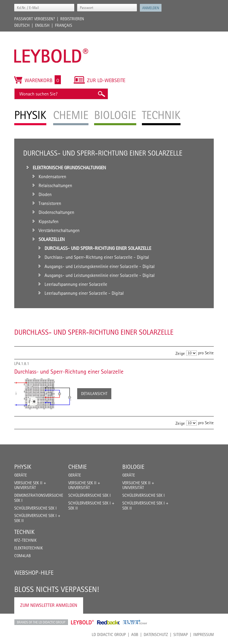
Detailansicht (94, 394)
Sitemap (181, 634)
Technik (24, 532)
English (42, 25)
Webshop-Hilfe (34, 573)
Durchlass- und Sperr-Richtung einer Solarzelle (69, 372)
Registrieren (72, 19)
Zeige (180, 353)
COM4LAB (23, 556)
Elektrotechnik (28, 548)
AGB (135, 634)
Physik (23, 467)
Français (64, 25)
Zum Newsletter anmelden (49, 605)
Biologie (133, 467)
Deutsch (22, 25)
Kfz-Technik (25, 540)
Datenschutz (156, 634)
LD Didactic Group (109, 634)
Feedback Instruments (109, 622)
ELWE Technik (135, 622)
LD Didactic (41, 622)
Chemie (77, 467)
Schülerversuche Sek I (35, 508)
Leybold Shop (83, 622)
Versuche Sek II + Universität (30, 485)
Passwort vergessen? (35, 19)
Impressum (204, 634)
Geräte (20, 475)
